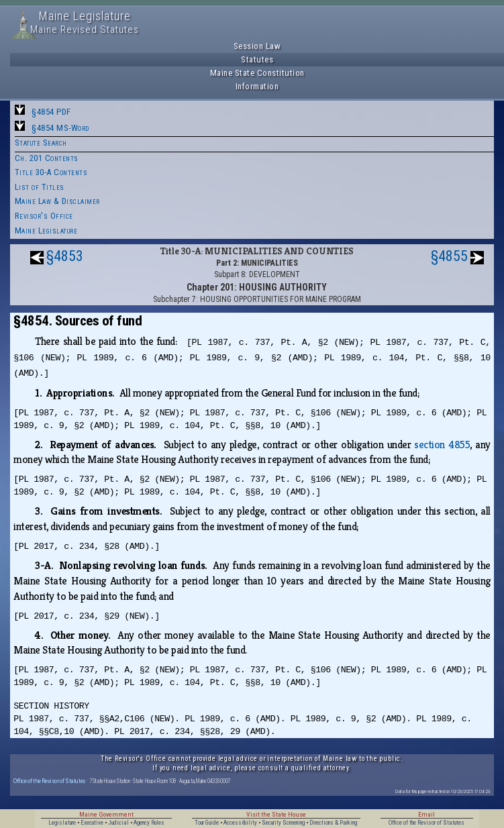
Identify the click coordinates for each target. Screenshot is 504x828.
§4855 (449, 256)
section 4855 (442, 445)
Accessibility (240, 823)
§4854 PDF (51, 112)
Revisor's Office (44, 216)
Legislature (62, 823)
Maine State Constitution (257, 73)
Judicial (118, 823)
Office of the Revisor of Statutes (50, 781)
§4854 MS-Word (60, 128)
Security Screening (283, 823)
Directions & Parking (333, 823)
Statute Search (41, 143)
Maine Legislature (46, 230)
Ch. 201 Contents (47, 158)
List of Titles (40, 187)
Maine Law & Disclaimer (57, 201)
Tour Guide (207, 823)
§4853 (65, 256)
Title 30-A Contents (51, 172)
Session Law (257, 46)
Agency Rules (149, 823)
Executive (92, 823)
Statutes (257, 59)
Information (257, 86)
